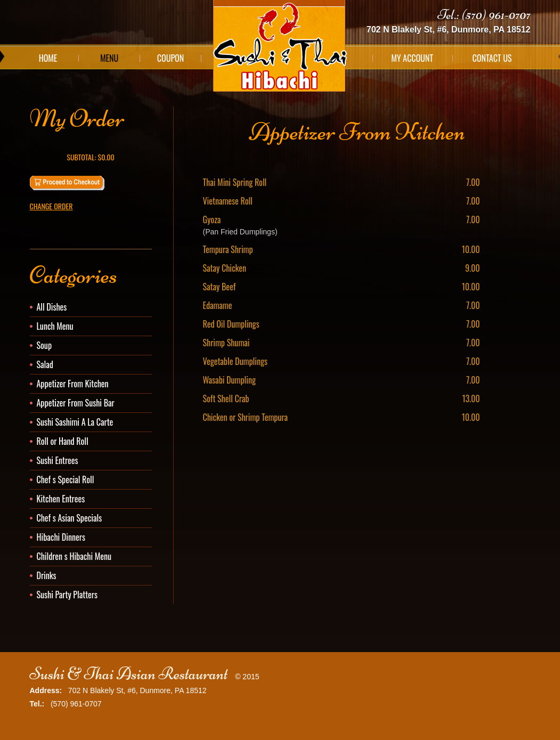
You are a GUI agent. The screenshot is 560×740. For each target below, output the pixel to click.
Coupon (171, 58)
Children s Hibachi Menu (74, 556)
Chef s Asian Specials (70, 518)
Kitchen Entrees (61, 499)
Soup (44, 345)
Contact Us (492, 58)
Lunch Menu (55, 326)
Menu (109, 58)
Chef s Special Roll (66, 479)
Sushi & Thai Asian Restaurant (129, 674)
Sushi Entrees (58, 460)
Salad (45, 364)
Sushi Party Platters (67, 595)
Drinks (47, 575)
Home (48, 58)
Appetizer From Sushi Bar (76, 403)
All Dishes (52, 307)
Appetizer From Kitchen (73, 384)
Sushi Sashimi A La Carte (75, 422)
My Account (412, 58)
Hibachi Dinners (61, 537)
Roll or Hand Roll (63, 441)
